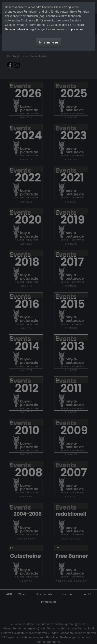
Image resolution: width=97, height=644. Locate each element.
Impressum (75, 29)
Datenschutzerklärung (19, 29)
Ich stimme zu (48, 43)
